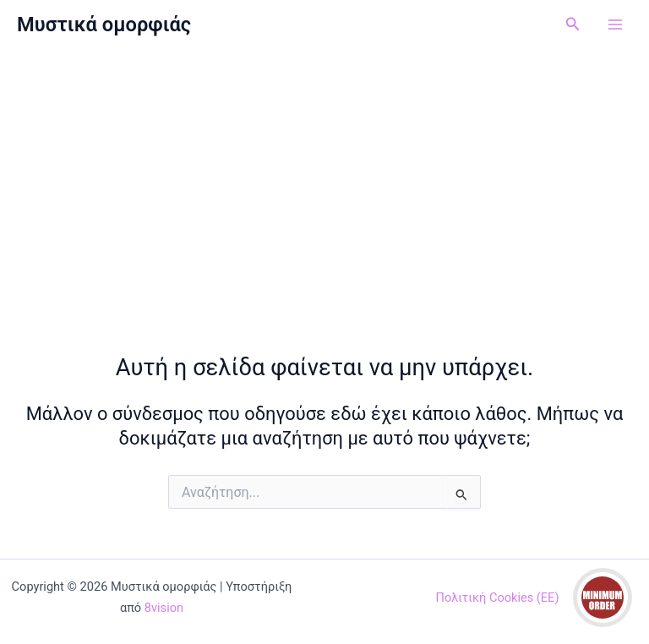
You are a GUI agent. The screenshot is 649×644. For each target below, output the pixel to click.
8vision (164, 608)
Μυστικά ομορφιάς (104, 25)
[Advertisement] (324, 176)
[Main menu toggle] (615, 25)
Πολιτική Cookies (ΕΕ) (498, 598)
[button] (573, 24)
